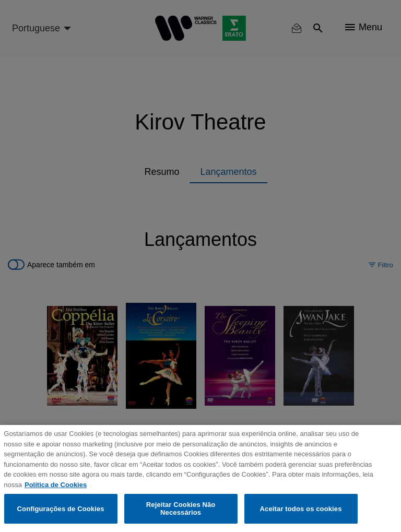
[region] (200, 478)
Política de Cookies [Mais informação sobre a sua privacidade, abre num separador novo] (56, 485)
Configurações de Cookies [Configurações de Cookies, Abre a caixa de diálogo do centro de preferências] (61, 509)
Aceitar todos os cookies (301, 509)
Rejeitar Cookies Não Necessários (181, 509)
